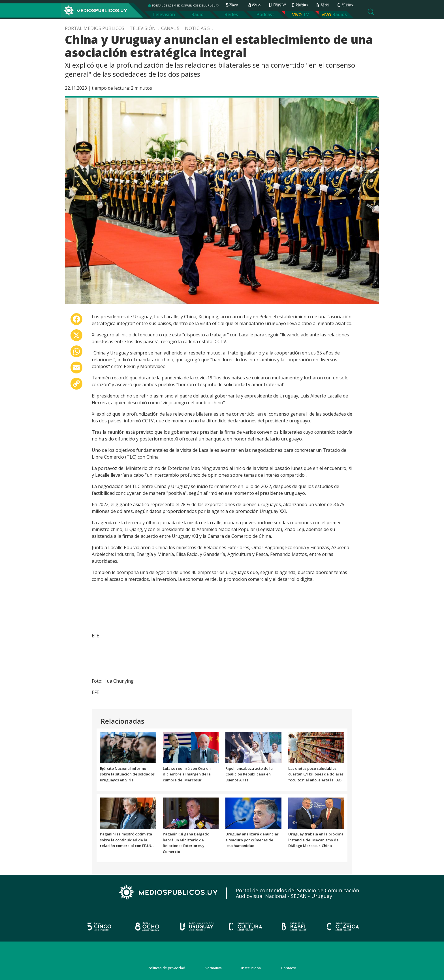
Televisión (164, 14)
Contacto (289, 968)
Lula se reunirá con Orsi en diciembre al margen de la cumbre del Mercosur (187, 774)
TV (306, 14)
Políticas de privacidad (166, 968)
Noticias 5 (197, 28)
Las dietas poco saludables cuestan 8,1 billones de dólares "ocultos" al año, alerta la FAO (316, 774)
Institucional (251, 968)
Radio (198, 14)
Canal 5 (170, 28)
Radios (340, 14)
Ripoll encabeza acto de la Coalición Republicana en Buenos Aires (249, 774)
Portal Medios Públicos (95, 28)
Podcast (265, 14)
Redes (231, 14)
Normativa (213, 968)
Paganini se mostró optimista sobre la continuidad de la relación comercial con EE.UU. (127, 840)
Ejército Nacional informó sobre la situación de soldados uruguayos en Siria (127, 774)
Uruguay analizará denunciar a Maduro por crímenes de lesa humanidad (252, 840)
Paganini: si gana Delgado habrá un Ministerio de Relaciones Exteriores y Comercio (186, 843)
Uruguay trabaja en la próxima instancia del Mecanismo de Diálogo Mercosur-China (316, 840)
